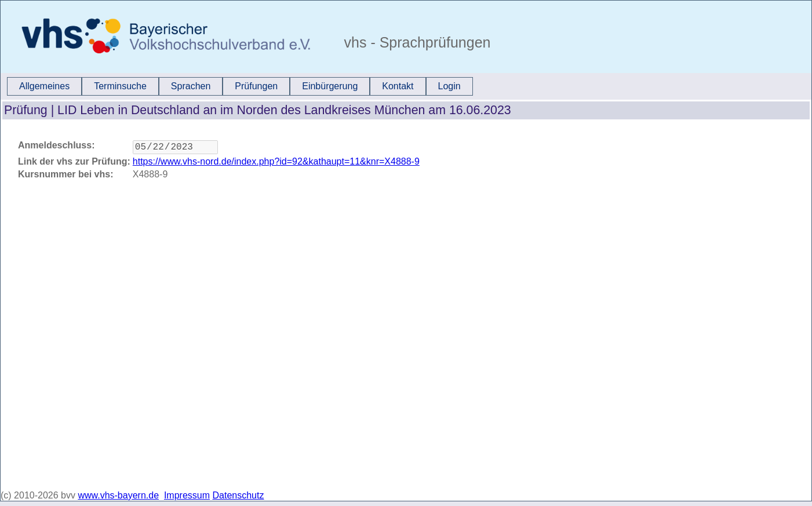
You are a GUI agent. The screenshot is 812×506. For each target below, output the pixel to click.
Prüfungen (256, 86)
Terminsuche (120, 86)
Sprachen (191, 86)
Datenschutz (238, 495)
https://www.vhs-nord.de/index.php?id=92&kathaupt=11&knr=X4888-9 (276, 164)
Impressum (187, 495)
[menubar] (240, 86)
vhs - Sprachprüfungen (416, 42)
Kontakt (398, 86)
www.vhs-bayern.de (118, 495)
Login (449, 86)
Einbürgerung (330, 86)
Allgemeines (44, 86)
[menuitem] (44, 86)
